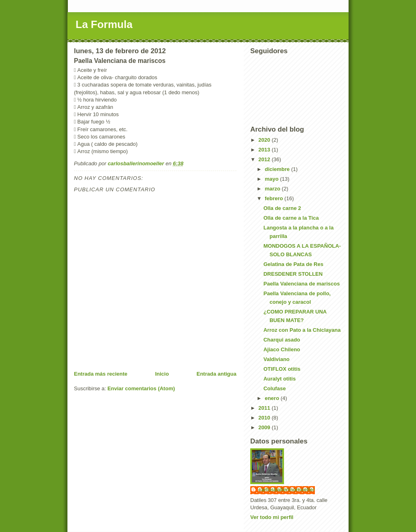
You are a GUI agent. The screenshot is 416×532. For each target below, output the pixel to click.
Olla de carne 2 (282, 208)
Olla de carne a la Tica (291, 218)
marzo (273, 189)
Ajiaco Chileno (282, 349)
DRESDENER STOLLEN (293, 274)
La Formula (104, 24)
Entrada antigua (217, 374)
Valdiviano (276, 359)
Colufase (274, 388)
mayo (273, 179)
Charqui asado (282, 340)
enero (273, 398)
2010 (265, 418)
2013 (265, 150)
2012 (265, 159)
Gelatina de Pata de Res (293, 264)
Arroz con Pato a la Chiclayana (302, 330)
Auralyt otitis (279, 379)
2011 (265, 408)
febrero (275, 198)
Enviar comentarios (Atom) (141, 388)
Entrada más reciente (101, 374)
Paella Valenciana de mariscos (301, 284)
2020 (265, 140)
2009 (265, 427)
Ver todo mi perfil (272, 517)
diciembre (278, 169)
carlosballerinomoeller (287, 490)
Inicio (162, 374)
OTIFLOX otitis (282, 369)
